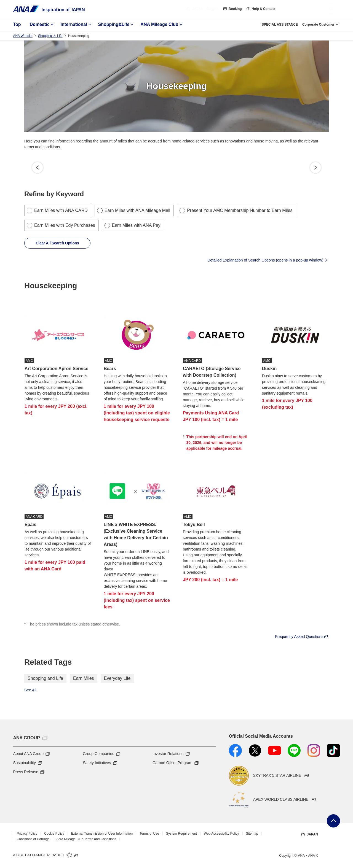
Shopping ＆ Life (50, 36)
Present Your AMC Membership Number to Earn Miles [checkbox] (240, 210)
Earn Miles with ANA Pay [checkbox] (136, 225)
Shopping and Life (45, 678)
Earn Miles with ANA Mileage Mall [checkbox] (137, 210)
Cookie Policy (54, 834)
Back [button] (38, 168)
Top (17, 24)
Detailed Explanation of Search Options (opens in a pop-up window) (268, 260)
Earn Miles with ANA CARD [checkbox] (61, 210)
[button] (331, 9)
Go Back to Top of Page (333, 821)
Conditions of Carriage (33, 839)
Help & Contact (261, 9)
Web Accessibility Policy (221, 834)
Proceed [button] (315, 168)
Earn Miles (84, 678)
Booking (232, 9)
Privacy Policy (27, 834)
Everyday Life (117, 678)
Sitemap (252, 834)
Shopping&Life (114, 24)
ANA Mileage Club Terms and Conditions (86, 839)
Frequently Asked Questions (302, 636)
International (74, 24)
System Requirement (181, 834)
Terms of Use (149, 834)
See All (30, 690)
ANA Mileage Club (159, 24)
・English (202, 9)
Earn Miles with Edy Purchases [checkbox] (65, 225)
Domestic (40, 24)
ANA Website (23, 36)
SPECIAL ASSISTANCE (280, 25)
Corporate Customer (318, 25)
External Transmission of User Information (102, 834)
